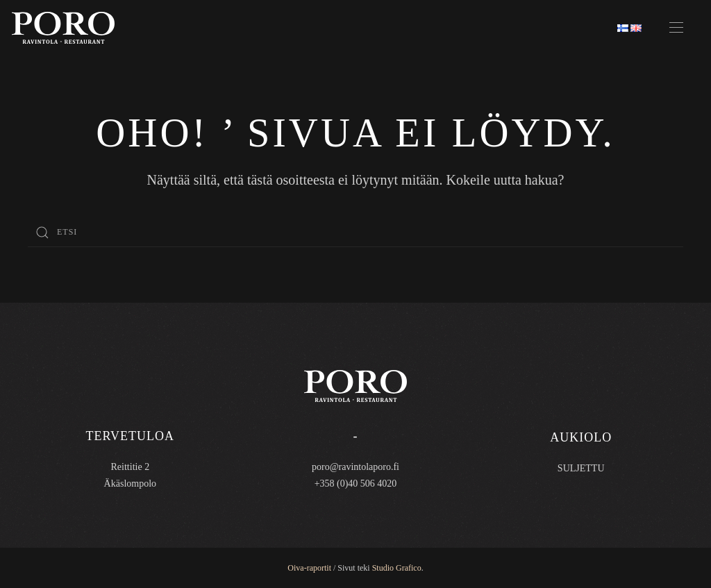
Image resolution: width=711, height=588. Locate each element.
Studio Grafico (397, 568)
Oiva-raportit (309, 568)
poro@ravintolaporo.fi (355, 467)
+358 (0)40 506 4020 (356, 484)
